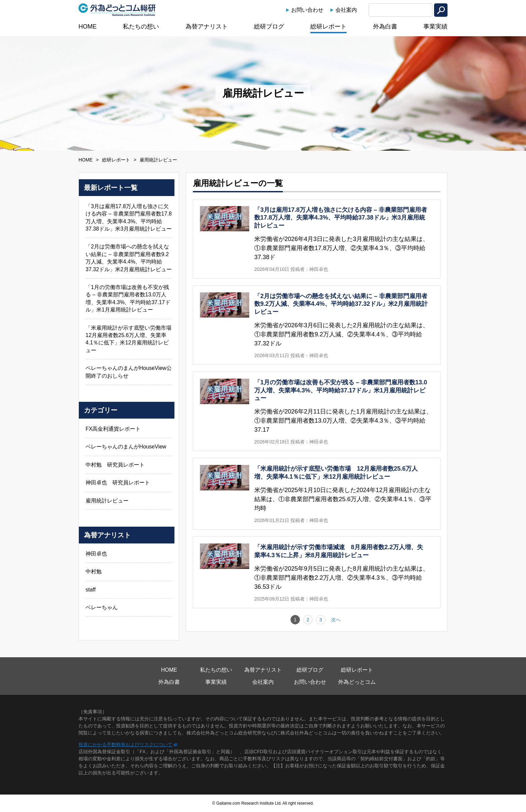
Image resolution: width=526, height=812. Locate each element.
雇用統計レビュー (107, 501)
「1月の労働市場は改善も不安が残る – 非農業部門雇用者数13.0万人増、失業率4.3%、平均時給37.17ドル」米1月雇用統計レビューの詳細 (317, 411)
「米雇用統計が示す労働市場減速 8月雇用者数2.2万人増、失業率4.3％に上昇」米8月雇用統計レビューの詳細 (317, 572)
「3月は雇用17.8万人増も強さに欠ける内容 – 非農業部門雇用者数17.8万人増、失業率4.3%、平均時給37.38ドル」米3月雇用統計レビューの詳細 (317, 239)
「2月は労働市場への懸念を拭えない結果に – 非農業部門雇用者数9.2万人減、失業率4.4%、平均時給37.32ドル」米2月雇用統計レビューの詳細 (317, 325)
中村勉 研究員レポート (115, 465)
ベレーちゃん (102, 607)
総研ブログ (269, 27)
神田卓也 (96, 554)
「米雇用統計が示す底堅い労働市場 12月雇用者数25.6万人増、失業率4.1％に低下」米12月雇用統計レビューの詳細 (317, 494)
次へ (336, 620)
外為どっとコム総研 (117, 10)
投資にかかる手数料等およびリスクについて (125, 745)
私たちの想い (141, 27)
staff (91, 590)
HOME (88, 27)
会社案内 (346, 10)
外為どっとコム (357, 682)
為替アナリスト (207, 27)
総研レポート (328, 27)
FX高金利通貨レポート (113, 429)
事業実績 (435, 27)
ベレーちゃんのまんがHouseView (126, 447)
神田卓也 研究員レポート (118, 483)
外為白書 (385, 27)
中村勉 (94, 571)
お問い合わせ (307, 10)
